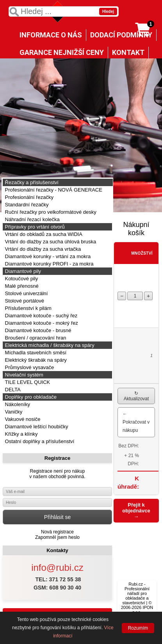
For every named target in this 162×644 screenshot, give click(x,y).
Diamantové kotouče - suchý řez (40, 316)
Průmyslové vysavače (29, 367)
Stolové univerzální (26, 293)
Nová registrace (57, 532)
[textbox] (64, 11)
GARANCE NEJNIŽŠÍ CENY (62, 52)
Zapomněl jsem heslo (57, 537)
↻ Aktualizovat (136, 396)
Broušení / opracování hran (35, 338)
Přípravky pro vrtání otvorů (34, 227)
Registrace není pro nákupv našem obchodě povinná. (57, 474)
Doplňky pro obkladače (30, 397)
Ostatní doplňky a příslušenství (39, 441)
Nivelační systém (23, 375)
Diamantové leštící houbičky (36, 427)
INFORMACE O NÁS (51, 35)
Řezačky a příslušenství (31, 182)
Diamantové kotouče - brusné (37, 330)
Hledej (108, 11)
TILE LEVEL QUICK (27, 382)
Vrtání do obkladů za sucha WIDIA (43, 234)
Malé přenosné (21, 286)
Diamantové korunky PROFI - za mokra (48, 264)
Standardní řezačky (26, 205)
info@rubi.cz (57, 567)
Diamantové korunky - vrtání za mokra (47, 256)
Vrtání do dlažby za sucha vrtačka (42, 249)
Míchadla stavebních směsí (35, 353)
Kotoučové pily (21, 279)
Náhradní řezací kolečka (32, 219)
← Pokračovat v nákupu (136, 422)
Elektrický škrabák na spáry (35, 360)
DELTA (12, 390)
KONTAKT (128, 52)
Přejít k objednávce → (136, 511)
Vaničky (13, 412)
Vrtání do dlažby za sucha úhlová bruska (50, 242)
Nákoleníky (17, 404)
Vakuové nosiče (22, 419)
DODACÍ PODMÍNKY (121, 35)
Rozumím (138, 628)
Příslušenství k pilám (28, 308)
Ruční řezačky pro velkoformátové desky (50, 212)
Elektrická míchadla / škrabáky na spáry (49, 345)
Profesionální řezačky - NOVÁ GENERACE (53, 190)
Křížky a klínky (20, 434)
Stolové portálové (24, 301)
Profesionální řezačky (28, 197)
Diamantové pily (22, 271)
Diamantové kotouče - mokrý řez (41, 323)
